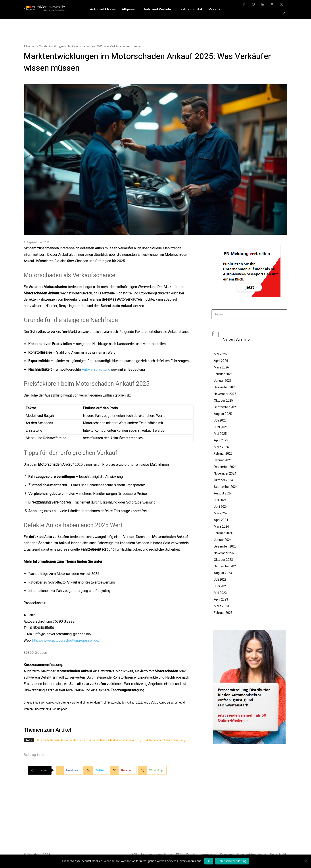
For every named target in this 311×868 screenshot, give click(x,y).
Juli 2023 (220, 580)
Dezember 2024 (225, 467)
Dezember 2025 (225, 387)
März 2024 (221, 527)
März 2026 (221, 367)
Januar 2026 (223, 381)
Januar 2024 (223, 540)
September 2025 (226, 407)
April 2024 (221, 520)
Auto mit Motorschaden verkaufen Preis (61, 740)
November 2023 (225, 553)
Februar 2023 (223, 613)
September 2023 (226, 566)
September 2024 (226, 487)
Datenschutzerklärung (232, 861)
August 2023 (223, 573)
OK (209, 861)
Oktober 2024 (223, 480)
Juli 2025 (220, 420)
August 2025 (223, 414)
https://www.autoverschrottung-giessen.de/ (66, 641)
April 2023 (221, 599)
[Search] (283, 314)
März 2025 (221, 447)
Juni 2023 (221, 586)
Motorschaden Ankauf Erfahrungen (167, 740)
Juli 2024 (220, 500)
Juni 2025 (221, 427)
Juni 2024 (221, 507)
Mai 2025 (220, 434)
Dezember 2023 (225, 546)
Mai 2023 (220, 593)
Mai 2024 (220, 513)
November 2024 (225, 473)
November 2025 (225, 394)
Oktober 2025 (223, 401)
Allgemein (30, 46)
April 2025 (221, 440)
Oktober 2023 (223, 560)
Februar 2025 (223, 454)
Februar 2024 (223, 533)
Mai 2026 (220, 354)
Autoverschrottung (96, 370)
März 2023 (221, 606)
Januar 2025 (223, 460)
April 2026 (221, 361)
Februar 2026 (223, 374)
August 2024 (223, 493)
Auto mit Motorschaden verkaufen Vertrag (115, 740)
